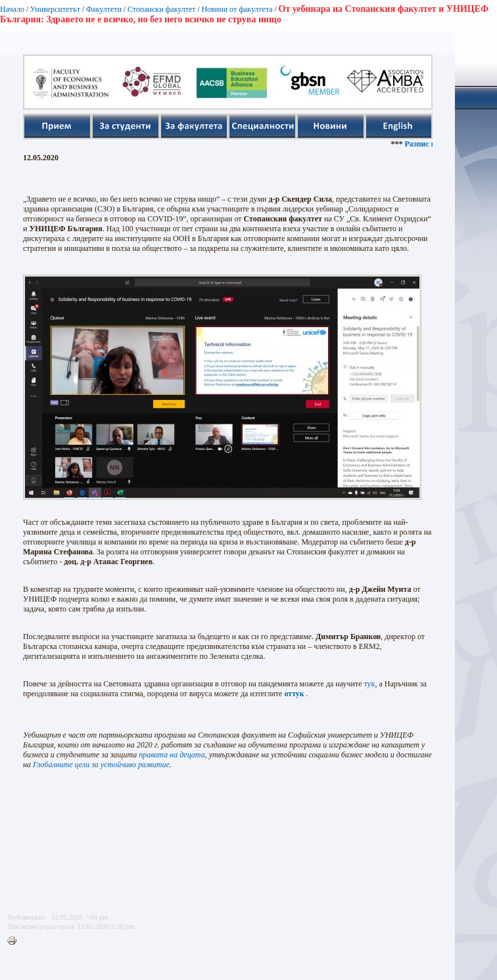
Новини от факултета (237, 9)
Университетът (55, 9)
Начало (12, 9)
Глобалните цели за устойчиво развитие (101, 765)
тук (370, 684)
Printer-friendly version (15, 941)
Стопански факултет (162, 9)
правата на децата (172, 755)
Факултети (104, 9)
